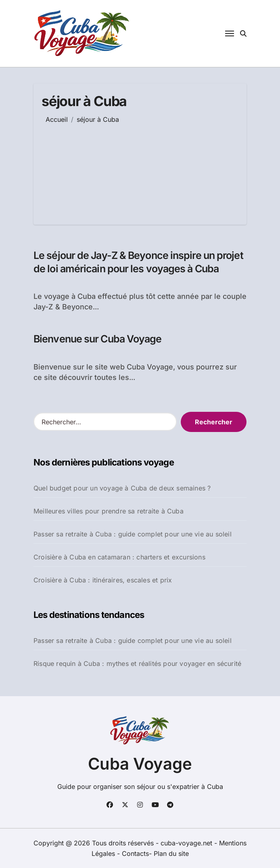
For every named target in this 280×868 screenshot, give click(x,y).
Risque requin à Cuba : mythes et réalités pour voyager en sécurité (137, 664)
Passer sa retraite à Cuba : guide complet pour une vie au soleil (133, 534)
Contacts (135, 853)
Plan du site (171, 853)
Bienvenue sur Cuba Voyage (98, 339)
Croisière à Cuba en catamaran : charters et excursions (119, 557)
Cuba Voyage (140, 764)
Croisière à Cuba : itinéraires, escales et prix (103, 580)
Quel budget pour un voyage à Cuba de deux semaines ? (122, 488)
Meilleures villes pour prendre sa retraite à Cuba (109, 511)
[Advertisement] (129, 168)
